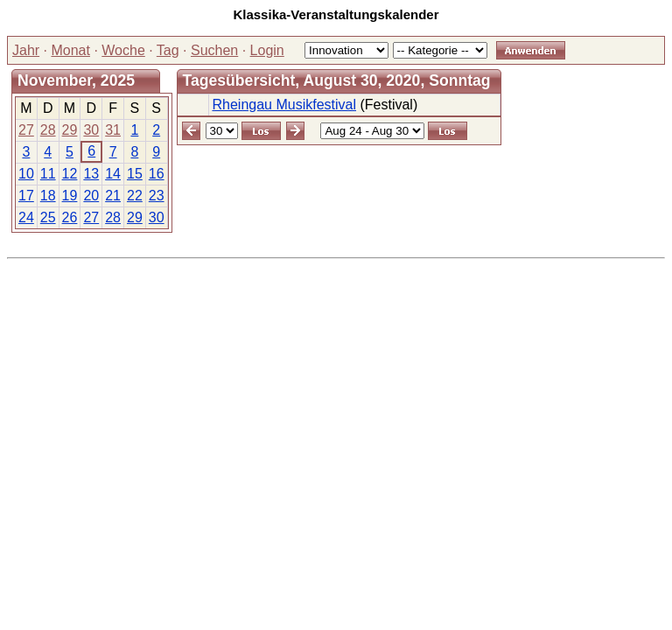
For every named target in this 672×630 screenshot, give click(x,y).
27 (26, 130)
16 (157, 174)
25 (48, 217)
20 (91, 196)
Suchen (214, 50)
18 (48, 196)
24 (26, 217)
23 (157, 196)
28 (48, 130)
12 (70, 174)
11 (48, 174)
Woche (123, 50)
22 (135, 196)
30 (91, 130)
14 (113, 174)
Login (267, 50)
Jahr (26, 50)
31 (113, 130)
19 (70, 196)
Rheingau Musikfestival (284, 105)
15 (135, 174)
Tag (168, 50)
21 (113, 196)
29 (70, 130)
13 (91, 174)
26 (70, 217)
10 (26, 174)
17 (26, 196)
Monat (70, 50)
